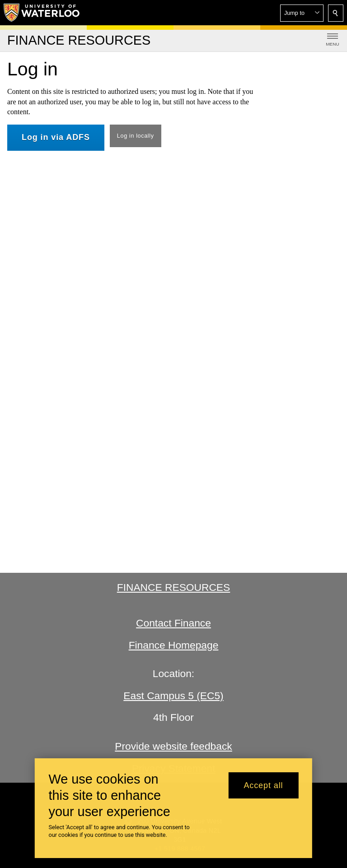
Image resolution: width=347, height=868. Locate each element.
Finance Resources (173, 587)
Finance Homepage (174, 645)
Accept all (263, 785)
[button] (302, 13)
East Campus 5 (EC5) (173, 696)
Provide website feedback (173, 746)
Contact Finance (173, 623)
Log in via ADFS (56, 137)
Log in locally (136, 136)
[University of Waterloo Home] (42, 13)
